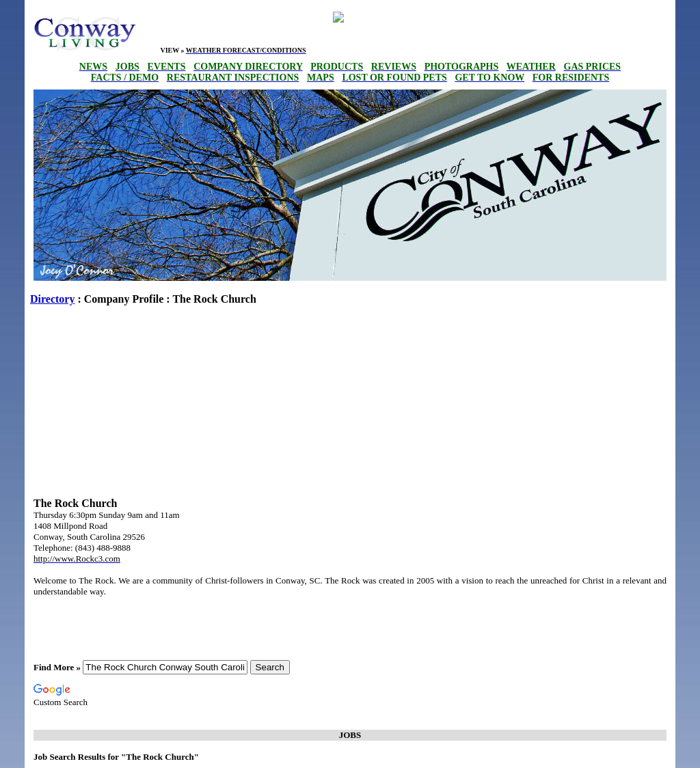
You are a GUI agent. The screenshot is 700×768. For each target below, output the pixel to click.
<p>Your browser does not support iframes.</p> (498, 33)
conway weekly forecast (301, 26)
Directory (52, 299)
